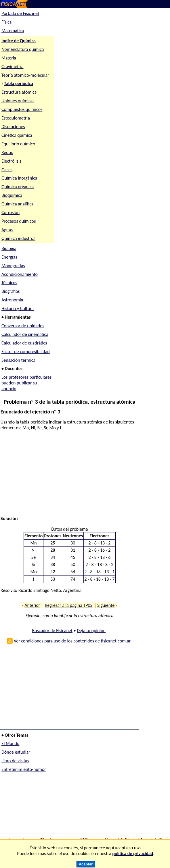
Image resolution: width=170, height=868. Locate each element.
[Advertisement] (68, 476)
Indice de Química (19, 41)
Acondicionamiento (20, 274)
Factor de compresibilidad (26, 352)
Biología (9, 248)
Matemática (13, 31)
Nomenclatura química (23, 49)
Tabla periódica (19, 83)
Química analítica (18, 204)
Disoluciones (13, 127)
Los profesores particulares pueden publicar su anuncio (26, 383)
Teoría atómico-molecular (25, 75)
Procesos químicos (19, 221)
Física (6, 22)
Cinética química (17, 135)
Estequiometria (16, 118)
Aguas (7, 230)
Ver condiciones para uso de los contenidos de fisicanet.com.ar (72, 641)
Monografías (13, 266)
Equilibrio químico (18, 144)
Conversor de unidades (23, 326)
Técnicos (9, 283)
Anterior (32, 605)
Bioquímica (12, 195)
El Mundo (10, 743)
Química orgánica (18, 187)
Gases (7, 170)
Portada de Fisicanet (20, 13)
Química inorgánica (19, 178)
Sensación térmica (18, 360)
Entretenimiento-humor (24, 769)
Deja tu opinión (91, 631)
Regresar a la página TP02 (69, 605)
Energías (9, 257)
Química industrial (18, 238)
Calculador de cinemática (25, 334)
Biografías (11, 291)
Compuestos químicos (22, 109)
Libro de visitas (15, 761)
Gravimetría (13, 67)
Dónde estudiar (16, 752)
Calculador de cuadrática (24, 343)
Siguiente (106, 605)
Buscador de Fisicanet (52, 631)
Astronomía (12, 300)
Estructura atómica (19, 92)
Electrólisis (11, 161)
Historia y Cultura (18, 308)
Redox (7, 152)
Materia (9, 58)
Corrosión (10, 212)
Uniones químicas (18, 101)
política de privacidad (133, 853)
